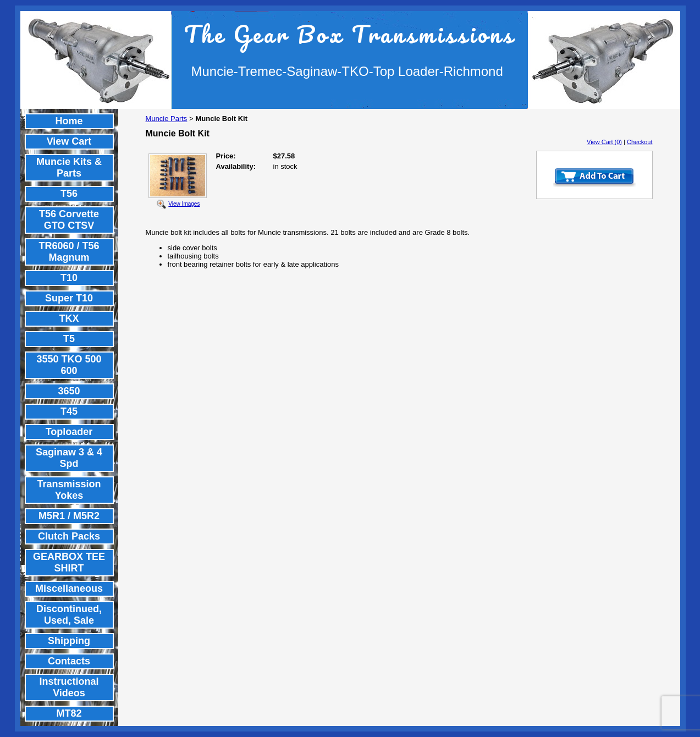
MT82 (69, 713)
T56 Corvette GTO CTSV (69, 220)
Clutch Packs (69, 536)
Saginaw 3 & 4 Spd (69, 458)
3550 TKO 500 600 (69, 365)
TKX (69, 318)
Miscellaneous (69, 588)
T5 (69, 339)
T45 (69, 411)
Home (69, 121)
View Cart (69, 141)
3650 (69, 391)
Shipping (69, 641)
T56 (69, 194)
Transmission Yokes (69, 490)
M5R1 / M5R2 (69, 516)
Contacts (69, 661)
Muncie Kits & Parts (69, 167)
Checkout (640, 142)
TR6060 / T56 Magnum (69, 252)
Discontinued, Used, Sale (69, 615)
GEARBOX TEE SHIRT (69, 562)
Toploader (69, 432)
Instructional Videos (69, 687)
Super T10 (69, 298)
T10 (69, 278)
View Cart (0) (604, 142)
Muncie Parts (167, 119)
